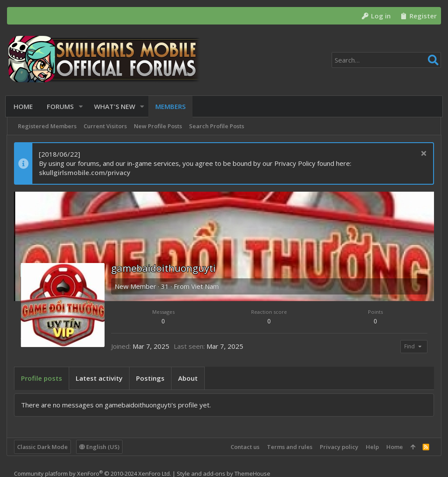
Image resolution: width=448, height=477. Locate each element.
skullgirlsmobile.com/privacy (85, 172)
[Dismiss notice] (422, 154)
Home (394, 447)
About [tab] (188, 378)
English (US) (100, 447)
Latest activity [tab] (100, 378)
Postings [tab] (151, 378)
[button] (82, 107)
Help (372, 447)
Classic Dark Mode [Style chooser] (43, 447)
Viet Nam (205, 286)
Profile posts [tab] (42, 378)
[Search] (386, 60)
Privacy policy (339, 447)
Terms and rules (289, 447)
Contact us (245, 447)
